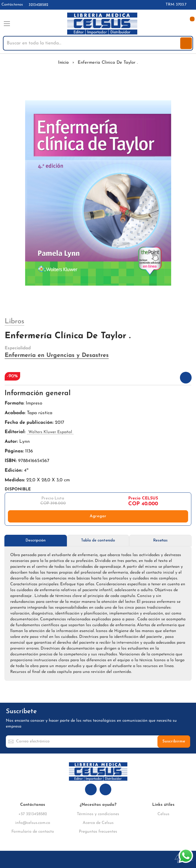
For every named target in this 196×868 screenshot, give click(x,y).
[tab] (36, 541)
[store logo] (102, 24)
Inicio (63, 63)
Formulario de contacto (33, 832)
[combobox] (92, 43)
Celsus (163, 814)
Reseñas (160, 540)
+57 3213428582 (33, 814)
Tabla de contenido (98, 540)
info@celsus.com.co (33, 823)
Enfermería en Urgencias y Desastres (57, 355)
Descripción (35, 540)
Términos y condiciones (98, 814)
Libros (14, 322)
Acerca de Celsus (98, 823)
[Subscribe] (174, 742)
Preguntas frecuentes (98, 832)
